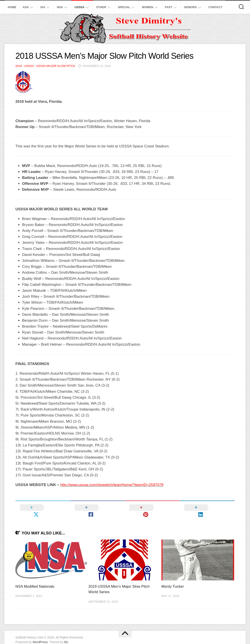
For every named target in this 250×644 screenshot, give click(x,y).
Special (124, 7)
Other (101, 7)
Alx (66, 635)
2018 (19, 66)
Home (12, 7)
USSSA (80, 7)
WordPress (40, 635)
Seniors (190, 7)
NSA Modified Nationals (35, 579)
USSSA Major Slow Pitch (56, 66)
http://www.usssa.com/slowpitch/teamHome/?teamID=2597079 (112, 485)
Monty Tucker (173, 579)
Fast (169, 7)
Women (147, 7)
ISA (43, 7)
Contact (215, 7)
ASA (26, 7)
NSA (60, 7)
